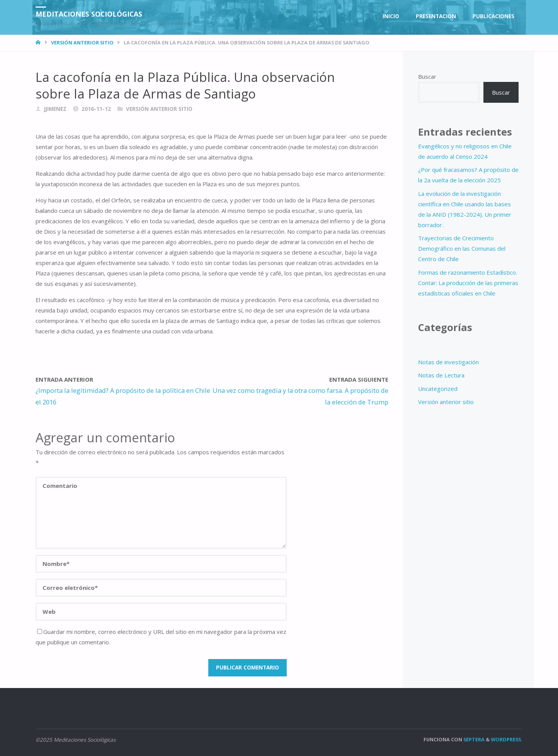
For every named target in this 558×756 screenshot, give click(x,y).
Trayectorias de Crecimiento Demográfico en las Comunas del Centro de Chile (462, 248)
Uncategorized (438, 389)
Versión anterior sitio (82, 42)
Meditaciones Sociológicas (89, 14)
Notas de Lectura (441, 375)
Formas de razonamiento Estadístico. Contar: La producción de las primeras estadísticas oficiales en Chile (468, 283)
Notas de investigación (448, 362)
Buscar (427, 76)
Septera (473, 739)
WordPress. (507, 739)
